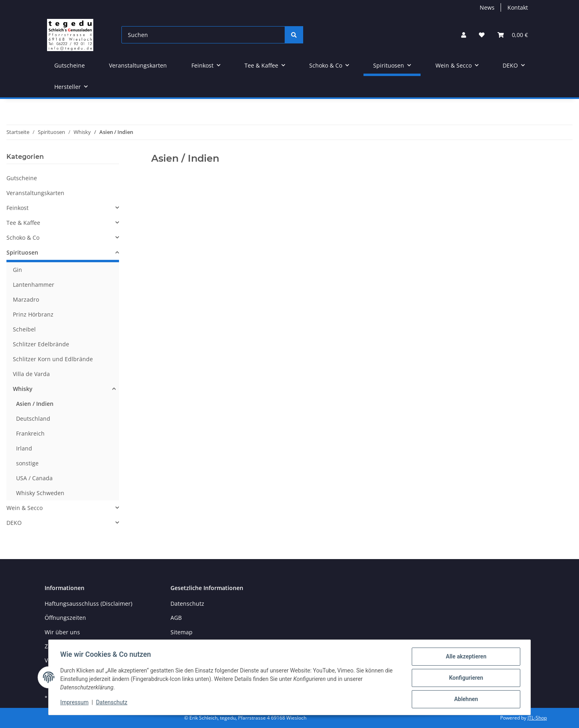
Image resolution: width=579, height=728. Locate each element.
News (487, 7)
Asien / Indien (35, 404)
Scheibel (24, 329)
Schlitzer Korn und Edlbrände (53, 359)
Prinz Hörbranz (33, 314)
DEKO (14, 523)
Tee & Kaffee (23, 223)
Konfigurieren (465, 679)
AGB (176, 618)
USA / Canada (34, 478)
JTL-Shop (537, 718)
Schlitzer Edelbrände (41, 344)
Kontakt (518, 7)
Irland (24, 448)
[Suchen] (203, 35)
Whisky (23, 389)
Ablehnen (465, 699)
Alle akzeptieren (465, 658)
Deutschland (33, 418)
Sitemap (182, 632)
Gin (17, 270)
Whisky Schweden (40, 493)
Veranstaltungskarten (35, 193)
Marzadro (26, 299)
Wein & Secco (25, 508)
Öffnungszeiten (65, 618)
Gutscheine (22, 178)
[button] (464, 35)
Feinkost (17, 208)
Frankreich (30, 433)
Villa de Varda (31, 374)
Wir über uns (62, 632)
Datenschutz (113, 703)
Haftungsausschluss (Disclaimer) (88, 604)
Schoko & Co (23, 238)
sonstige (27, 463)
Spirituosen (22, 252)
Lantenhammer (34, 285)
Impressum (76, 703)
